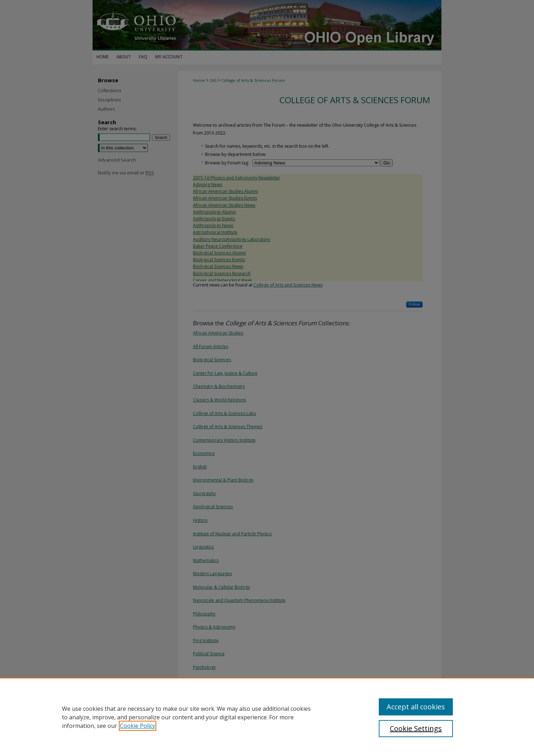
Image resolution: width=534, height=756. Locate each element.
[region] (267, 717)
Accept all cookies (416, 707)
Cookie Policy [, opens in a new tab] (138, 726)
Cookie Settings (416, 728)
